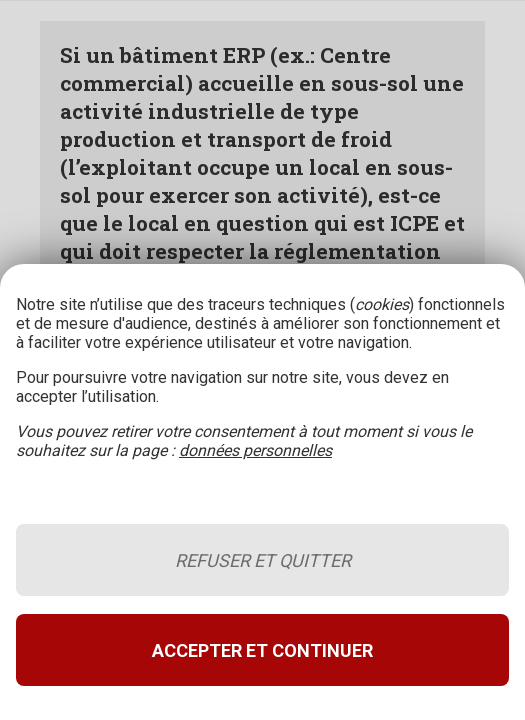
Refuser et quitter (263, 560)
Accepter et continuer (262, 650)
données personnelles (255, 450)
